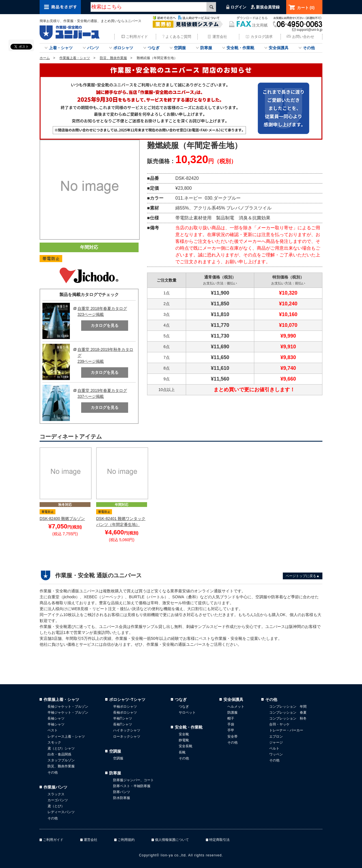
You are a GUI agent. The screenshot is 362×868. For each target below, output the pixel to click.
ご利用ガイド (137, 37)
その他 (309, 48)
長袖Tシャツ (123, 724)
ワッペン (276, 754)
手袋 (231, 724)
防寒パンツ (122, 792)
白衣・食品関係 (59, 754)
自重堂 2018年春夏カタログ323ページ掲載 (102, 311)
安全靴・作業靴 (240, 48)
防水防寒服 (122, 798)
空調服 (180, 48)
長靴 (182, 752)
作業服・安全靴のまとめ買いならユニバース (71, 33)
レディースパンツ (61, 812)
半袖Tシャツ (123, 718)
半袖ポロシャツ (125, 707)
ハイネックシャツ (127, 730)
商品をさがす (60, 7)
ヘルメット (236, 707)
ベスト (53, 730)
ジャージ (276, 742)
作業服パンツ (55, 787)
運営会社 (220, 37)
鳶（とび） (56, 806)
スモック (54, 742)
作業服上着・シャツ (75, 58)
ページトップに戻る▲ (303, 576)
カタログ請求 (262, 37)
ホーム (45, 58)
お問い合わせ (303, 37)
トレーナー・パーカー (286, 730)
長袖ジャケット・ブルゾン (68, 707)
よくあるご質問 (178, 37)
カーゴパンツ (58, 800)
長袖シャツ (56, 718)
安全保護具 (279, 48)
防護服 (232, 712)
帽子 (231, 718)
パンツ (93, 48)
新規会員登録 (268, 7)
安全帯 (232, 737)
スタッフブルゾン (61, 760)
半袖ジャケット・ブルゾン (68, 712)
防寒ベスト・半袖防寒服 (132, 786)
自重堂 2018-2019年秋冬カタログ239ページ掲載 (105, 355)
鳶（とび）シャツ (61, 748)
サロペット (187, 712)
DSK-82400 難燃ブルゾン (62, 519)
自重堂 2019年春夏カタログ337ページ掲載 (102, 393)
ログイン (238, 7)
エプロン (276, 737)
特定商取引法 (219, 840)
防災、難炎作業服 (113, 58)
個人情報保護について (172, 840)
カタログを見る (105, 325)
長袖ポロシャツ (125, 712)
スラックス (56, 794)
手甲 (231, 730)
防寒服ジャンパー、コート (133, 780)
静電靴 (184, 740)
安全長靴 (186, 746)
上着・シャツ (61, 48)
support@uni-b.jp (309, 30)
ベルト (274, 748)
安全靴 (184, 734)
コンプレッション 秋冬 (288, 718)
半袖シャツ (56, 724)
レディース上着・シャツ (66, 737)
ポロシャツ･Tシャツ (127, 699)
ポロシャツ (123, 48)
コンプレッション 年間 (288, 707)
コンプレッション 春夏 (288, 712)
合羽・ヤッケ (279, 724)
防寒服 (206, 48)
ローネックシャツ (127, 737)
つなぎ (154, 48)
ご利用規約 (126, 840)
